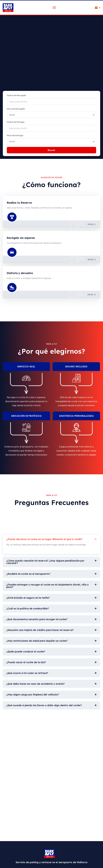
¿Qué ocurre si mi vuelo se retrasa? (27, 673)
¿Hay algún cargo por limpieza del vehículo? (33, 695)
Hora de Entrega (15, 135)
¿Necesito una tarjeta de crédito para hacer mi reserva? (40, 630)
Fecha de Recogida (16, 95)
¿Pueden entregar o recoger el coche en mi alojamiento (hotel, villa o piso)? (47, 586)
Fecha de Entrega (16, 122)
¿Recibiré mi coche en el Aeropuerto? (28, 574)
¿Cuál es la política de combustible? (28, 609)
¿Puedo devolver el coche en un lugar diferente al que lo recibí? (44, 539)
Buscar (51, 150)
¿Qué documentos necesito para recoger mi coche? (37, 619)
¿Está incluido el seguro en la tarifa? (28, 598)
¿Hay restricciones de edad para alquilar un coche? (37, 641)
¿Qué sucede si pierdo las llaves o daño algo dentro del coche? (44, 705)
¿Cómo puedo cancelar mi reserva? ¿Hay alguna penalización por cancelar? (45, 562)
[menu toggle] (54, 7)
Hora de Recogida (16, 109)
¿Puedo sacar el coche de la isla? (26, 662)
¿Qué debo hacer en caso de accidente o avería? (35, 684)
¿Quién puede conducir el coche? (26, 652)
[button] (51, 539)
